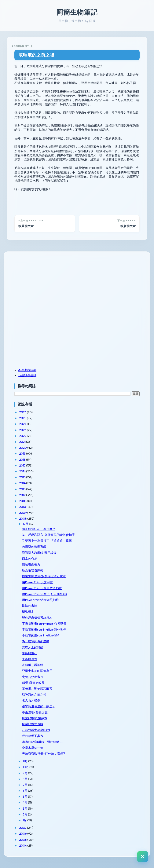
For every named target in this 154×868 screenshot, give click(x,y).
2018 (23, 460)
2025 (23, 418)
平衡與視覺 (30, 659)
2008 (23, 518)
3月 (25, 808)
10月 (26, 767)
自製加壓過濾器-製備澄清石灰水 (44, 576)
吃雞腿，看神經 (33, 665)
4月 (25, 802)
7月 (25, 785)
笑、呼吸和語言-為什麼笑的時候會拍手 (48, 535)
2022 (23, 436)
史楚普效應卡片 (33, 677)
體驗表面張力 (31, 564)
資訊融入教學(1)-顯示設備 (39, 553)
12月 (26, 524)
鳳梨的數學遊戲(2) (34, 718)
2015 (23, 477)
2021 (23, 442)
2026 (23, 412)
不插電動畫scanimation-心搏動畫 (44, 624)
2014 (23, 483)
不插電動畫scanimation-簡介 (41, 635)
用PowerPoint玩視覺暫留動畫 (42, 588)
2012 (23, 495)
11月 (26, 761)
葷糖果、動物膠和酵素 (37, 689)
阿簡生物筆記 (77, 12)
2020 (23, 448)
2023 (23, 430)
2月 (25, 814)
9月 (25, 773)
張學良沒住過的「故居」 (39, 706)
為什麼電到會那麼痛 (36, 641)
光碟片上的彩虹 (33, 647)
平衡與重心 (30, 653)
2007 (23, 828)
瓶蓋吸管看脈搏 (33, 570)
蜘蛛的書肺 (30, 606)
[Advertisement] (38, 283)
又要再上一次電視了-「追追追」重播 (47, 541)
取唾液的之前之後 (36, 55)
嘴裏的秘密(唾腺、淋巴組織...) (42, 742)
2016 (23, 471)
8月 (25, 779)
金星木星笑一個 (33, 748)
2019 (23, 453)
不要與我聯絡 (27, 370)
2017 (23, 465)
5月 (25, 797)
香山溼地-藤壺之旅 (35, 712)
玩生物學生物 (27, 375)
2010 (23, 507)
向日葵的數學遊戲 (34, 547)
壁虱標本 (28, 612)
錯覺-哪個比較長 (33, 683)
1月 (25, 820)
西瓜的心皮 (30, 559)
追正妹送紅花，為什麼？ (39, 529)
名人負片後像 (31, 700)
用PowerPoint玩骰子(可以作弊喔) (44, 594)
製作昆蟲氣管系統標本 (37, 618)
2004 (23, 845)
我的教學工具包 (33, 736)
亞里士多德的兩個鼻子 (37, 671)
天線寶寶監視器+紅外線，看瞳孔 (44, 754)
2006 (23, 833)
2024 (23, 424)
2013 (23, 489)
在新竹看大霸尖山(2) (36, 730)
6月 (25, 791)
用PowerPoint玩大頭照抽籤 (40, 600)
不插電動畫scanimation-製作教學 (44, 629)
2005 (23, 840)
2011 (22, 501)
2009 (23, 513)
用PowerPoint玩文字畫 (37, 582)
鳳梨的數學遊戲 (33, 724)
